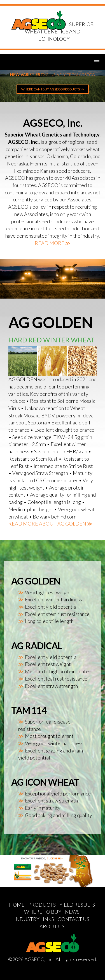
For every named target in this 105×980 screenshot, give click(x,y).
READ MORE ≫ (53, 243)
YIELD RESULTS (77, 905)
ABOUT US (52, 926)
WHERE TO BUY (43, 912)
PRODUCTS (42, 905)
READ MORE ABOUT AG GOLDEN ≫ (50, 524)
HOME (17, 905)
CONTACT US (73, 919)
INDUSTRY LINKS (34, 919)
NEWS (72, 912)
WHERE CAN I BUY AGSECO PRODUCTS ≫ (53, 89)
